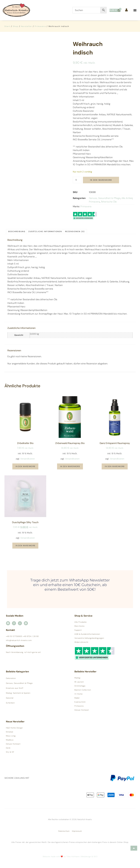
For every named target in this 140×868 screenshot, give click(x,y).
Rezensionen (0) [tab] (75, 232)
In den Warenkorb (101, 180)
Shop (16, 26)
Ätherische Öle (109, 202)
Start (7, 26)
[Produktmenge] (77, 180)
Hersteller (26, 26)
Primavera (40, 26)
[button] (135, 10)
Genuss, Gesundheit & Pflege (105, 198)
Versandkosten (27, 459)
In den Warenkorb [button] (25, 466)
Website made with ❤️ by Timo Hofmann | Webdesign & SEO (70, 857)
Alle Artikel (127, 198)
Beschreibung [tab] (17, 232)
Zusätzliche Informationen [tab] (45, 232)
